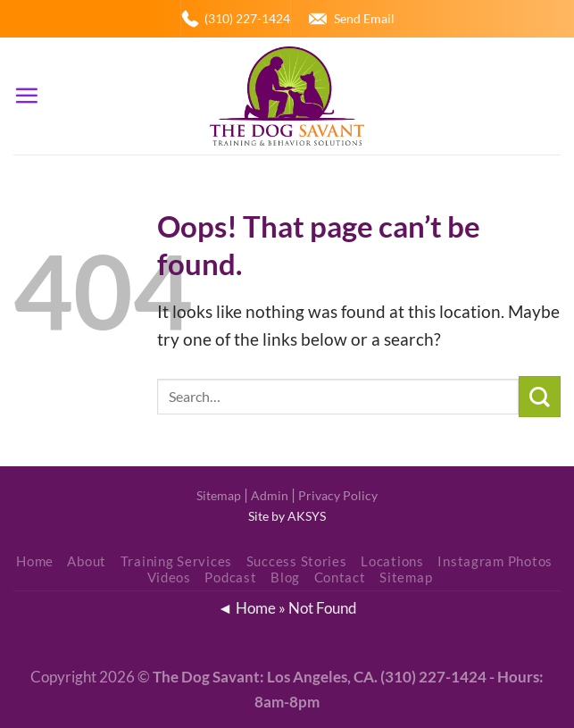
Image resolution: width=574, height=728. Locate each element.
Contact (340, 577)
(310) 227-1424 (247, 18)
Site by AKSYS (287, 516)
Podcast (230, 577)
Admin (270, 495)
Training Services (177, 561)
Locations (392, 561)
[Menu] (26, 96)
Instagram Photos (495, 561)
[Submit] (540, 397)
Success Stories (297, 561)
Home (35, 561)
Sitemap (219, 495)
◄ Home (246, 608)
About (87, 561)
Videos (169, 577)
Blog (285, 577)
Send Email (364, 18)
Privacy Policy (338, 495)
